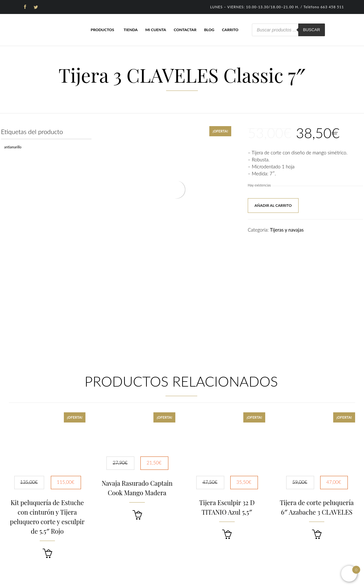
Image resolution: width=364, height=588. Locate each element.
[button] (47, 554)
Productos (102, 30)
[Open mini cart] (349, 574)
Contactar (185, 30)
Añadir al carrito (273, 205)
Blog (209, 30)
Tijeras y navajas (287, 230)
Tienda (131, 30)
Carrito (230, 30)
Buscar (312, 30)
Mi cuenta (156, 30)
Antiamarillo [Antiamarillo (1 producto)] (13, 147)
